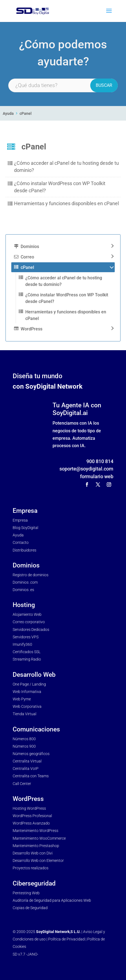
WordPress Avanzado (31, 823)
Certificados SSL (27, 652)
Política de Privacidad (66, 939)
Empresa (20, 520)
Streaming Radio (27, 659)
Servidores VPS (26, 637)
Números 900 (24, 746)
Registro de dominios (31, 575)
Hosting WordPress (29, 808)
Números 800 (24, 739)
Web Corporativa (27, 706)
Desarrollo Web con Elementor (38, 861)
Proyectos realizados (31, 868)
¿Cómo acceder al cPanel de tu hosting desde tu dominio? (64, 281)
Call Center (22, 784)
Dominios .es (23, 590)
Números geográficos (31, 754)
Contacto (21, 542)
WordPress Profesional (32, 816)
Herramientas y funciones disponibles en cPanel (66, 204)
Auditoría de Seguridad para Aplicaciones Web (52, 900)
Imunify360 (22, 644)
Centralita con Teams (31, 776)
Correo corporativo (29, 622)
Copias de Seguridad (30, 908)
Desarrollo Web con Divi (33, 853)
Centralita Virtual (27, 761)
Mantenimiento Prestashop (36, 846)
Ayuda (8, 114)
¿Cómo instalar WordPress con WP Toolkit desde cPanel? (67, 298)
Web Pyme (22, 699)
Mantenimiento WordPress (35, 831)
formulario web (97, 476)
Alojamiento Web (27, 614)
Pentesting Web (26, 893)
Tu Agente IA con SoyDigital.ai (77, 409)
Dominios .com (25, 582)
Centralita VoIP (26, 769)
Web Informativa (27, 692)
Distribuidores (24, 550)
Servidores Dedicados (31, 630)
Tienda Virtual (24, 714)
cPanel (26, 114)
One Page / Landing (29, 684)
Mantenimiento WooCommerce (39, 838)
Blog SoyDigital (25, 528)
